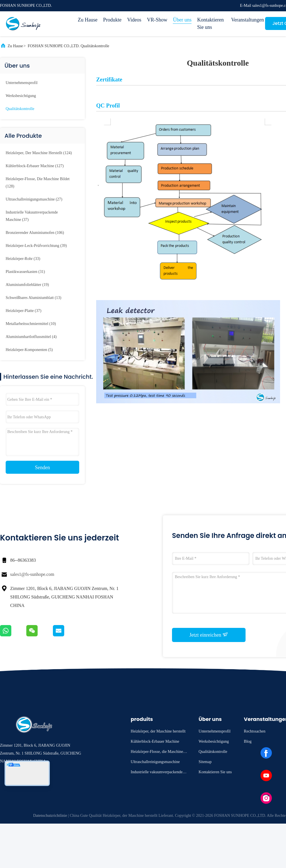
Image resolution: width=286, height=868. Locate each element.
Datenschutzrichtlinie (50, 816)
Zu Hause (88, 20)
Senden (43, 468)
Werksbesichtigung (21, 96)
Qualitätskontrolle (20, 109)
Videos (134, 20)
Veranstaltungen (245, 20)
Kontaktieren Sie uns (210, 23)
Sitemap (205, 762)
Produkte (112, 20)
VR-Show (157, 20)
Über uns (182, 20)
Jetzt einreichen (209, 635)
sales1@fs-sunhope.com (32, 574)
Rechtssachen (255, 731)
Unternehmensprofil (22, 83)
